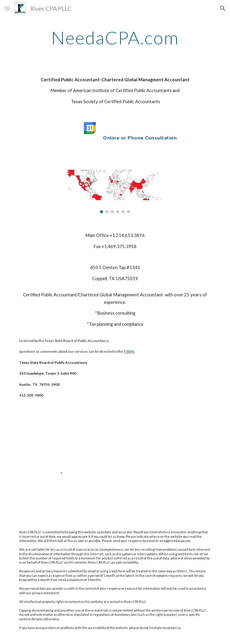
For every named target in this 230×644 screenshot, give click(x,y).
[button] (7, 8)
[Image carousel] (115, 192)
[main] (115, 37)
